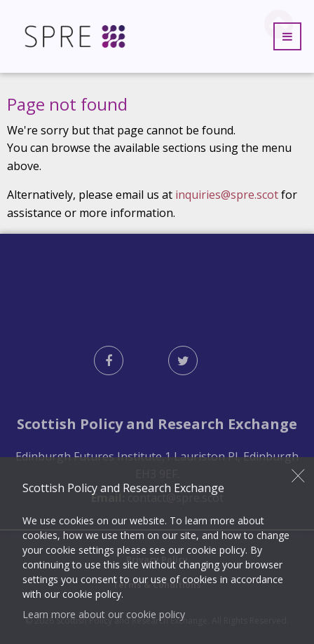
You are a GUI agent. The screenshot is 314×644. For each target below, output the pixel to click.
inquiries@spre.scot (227, 195)
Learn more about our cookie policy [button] (104, 614)
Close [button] (299, 475)
